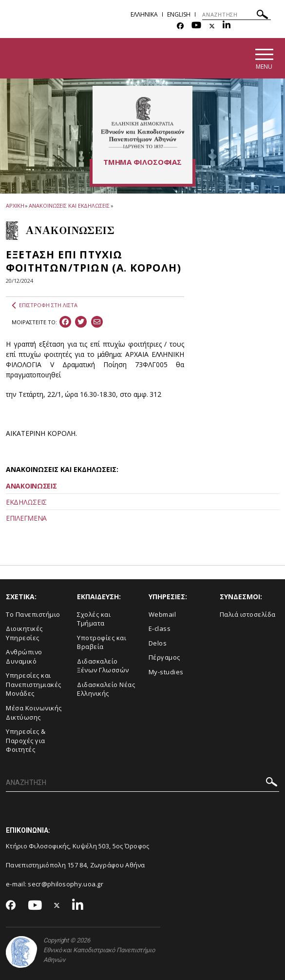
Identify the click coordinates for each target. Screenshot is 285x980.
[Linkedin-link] (227, 26)
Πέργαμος (164, 657)
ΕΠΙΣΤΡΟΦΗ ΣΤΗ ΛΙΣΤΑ (45, 305)
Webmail (162, 614)
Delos (158, 643)
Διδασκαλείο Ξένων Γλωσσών (103, 666)
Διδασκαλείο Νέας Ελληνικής (106, 689)
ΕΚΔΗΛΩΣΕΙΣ (26, 502)
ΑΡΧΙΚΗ (15, 206)
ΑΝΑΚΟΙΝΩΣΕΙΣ (31, 486)
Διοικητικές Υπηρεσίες (24, 633)
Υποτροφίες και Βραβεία (102, 642)
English (179, 14)
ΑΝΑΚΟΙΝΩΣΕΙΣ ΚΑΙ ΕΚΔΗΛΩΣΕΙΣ (69, 206)
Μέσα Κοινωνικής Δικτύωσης (34, 713)
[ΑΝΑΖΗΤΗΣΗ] (237, 15)
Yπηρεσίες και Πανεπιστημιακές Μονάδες (34, 684)
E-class (160, 628)
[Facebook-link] (180, 26)
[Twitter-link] (212, 26)
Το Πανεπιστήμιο (33, 614)
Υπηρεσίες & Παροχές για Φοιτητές (26, 740)
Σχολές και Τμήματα (94, 619)
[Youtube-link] (196, 26)
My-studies (166, 672)
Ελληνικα (144, 14)
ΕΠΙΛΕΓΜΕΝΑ (26, 518)
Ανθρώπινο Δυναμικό (24, 657)
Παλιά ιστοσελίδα (248, 614)
